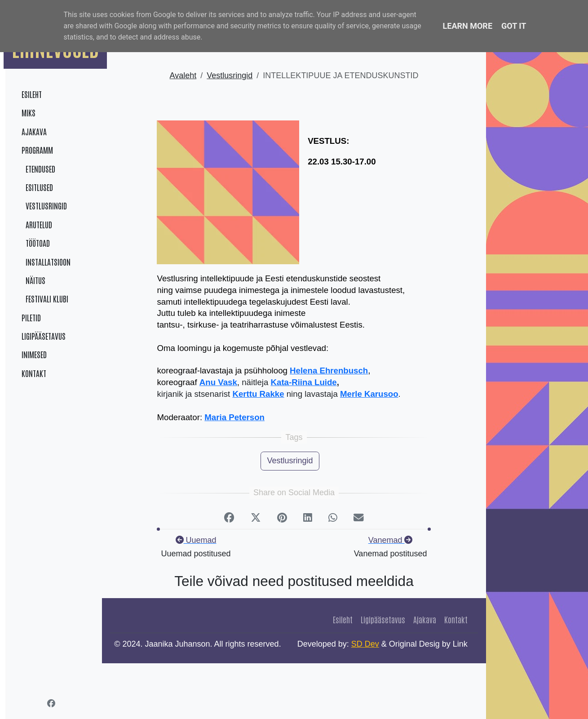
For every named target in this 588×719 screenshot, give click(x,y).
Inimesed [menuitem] (34, 354)
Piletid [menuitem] (31, 317)
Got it (514, 26)
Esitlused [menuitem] (37, 187)
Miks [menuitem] (29, 112)
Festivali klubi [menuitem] (45, 298)
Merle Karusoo (369, 394)
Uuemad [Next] (196, 540)
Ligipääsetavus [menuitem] (44, 336)
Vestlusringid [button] (290, 461)
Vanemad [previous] (391, 540)
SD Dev (365, 644)
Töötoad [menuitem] (36, 243)
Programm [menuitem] (37, 150)
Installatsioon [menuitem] (46, 262)
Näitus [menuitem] (33, 280)
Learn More (468, 26)
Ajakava (425, 619)
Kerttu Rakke (258, 394)
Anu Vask (218, 382)
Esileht (343, 619)
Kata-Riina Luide (304, 382)
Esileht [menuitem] (32, 94)
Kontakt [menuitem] (34, 373)
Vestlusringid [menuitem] (44, 205)
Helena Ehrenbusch (329, 371)
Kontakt (456, 619)
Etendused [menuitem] (38, 169)
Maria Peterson (234, 417)
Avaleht (183, 75)
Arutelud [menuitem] (37, 224)
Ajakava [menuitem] (34, 131)
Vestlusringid (230, 75)
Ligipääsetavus (383, 619)
